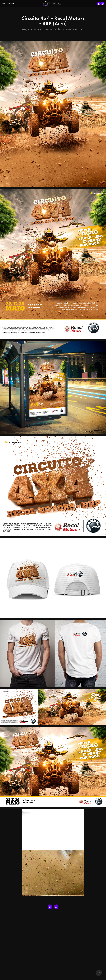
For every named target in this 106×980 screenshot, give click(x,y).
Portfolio (4, 4)
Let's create (11, 4)
